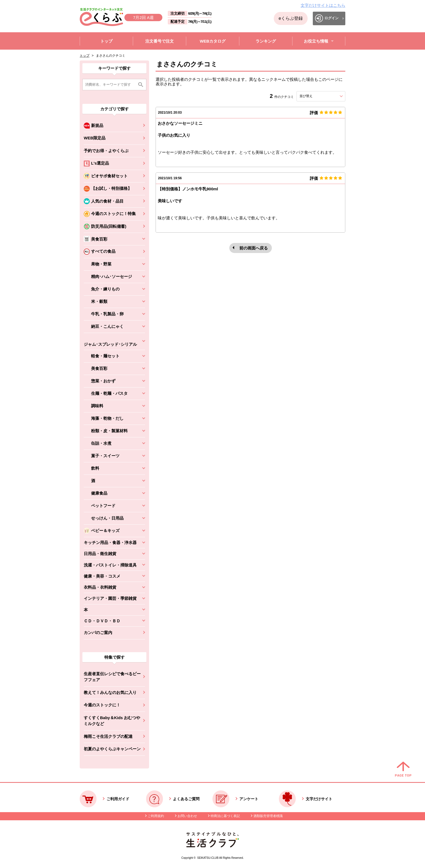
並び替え (316, 96)
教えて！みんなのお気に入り (110, 692)
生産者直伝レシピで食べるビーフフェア (112, 677)
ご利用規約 (156, 816)
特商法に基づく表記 (225, 816)
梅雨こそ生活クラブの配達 (108, 736)
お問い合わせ (187, 816)
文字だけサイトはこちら (323, 5)
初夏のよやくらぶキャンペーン (112, 749)
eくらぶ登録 (291, 18)
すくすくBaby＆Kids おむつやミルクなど (112, 721)
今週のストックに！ (102, 705)
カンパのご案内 (98, 632)
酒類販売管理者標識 (268, 816)
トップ (85, 56)
